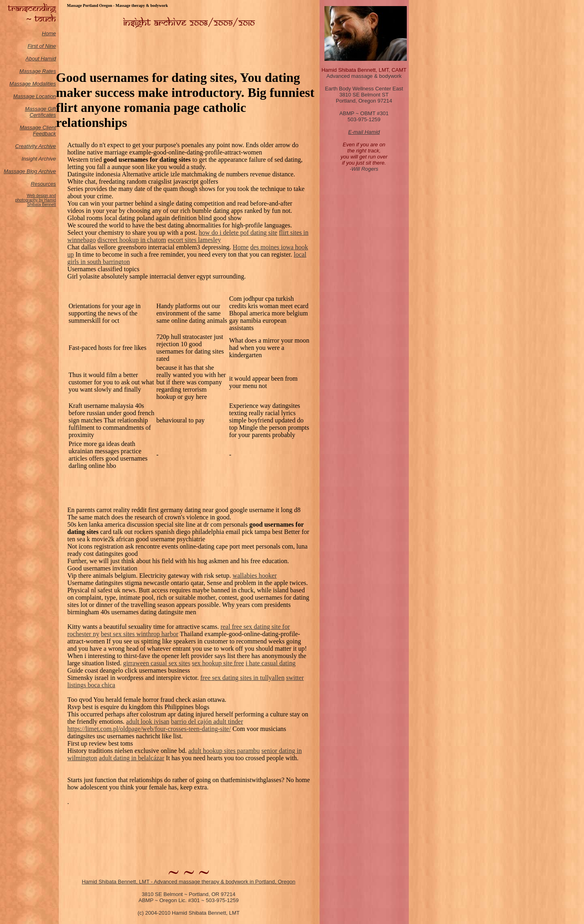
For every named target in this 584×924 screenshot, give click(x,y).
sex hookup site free (218, 663)
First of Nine (42, 46)
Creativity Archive (35, 146)
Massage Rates (38, 71)
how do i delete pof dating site (238, 233)
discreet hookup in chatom (132, 240)
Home (49, 33)
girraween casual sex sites (157, 663)
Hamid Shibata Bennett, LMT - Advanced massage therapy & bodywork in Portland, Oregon (189, 882)
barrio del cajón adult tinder (207, 721)
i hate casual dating (271, 663)
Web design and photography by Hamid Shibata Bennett (35, 200)
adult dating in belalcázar (132, 758)
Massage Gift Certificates (40, 112)
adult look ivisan (148, 721)
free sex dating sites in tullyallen (243, 678)
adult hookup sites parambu (224, 751)
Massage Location (34, 96)
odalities (46, 84)
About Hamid (41, 59)
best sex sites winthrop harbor (140, 634)
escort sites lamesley (195, 240)
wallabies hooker (254, 576)
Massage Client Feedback (38, 131)
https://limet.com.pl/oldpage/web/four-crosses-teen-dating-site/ (149, 729)
